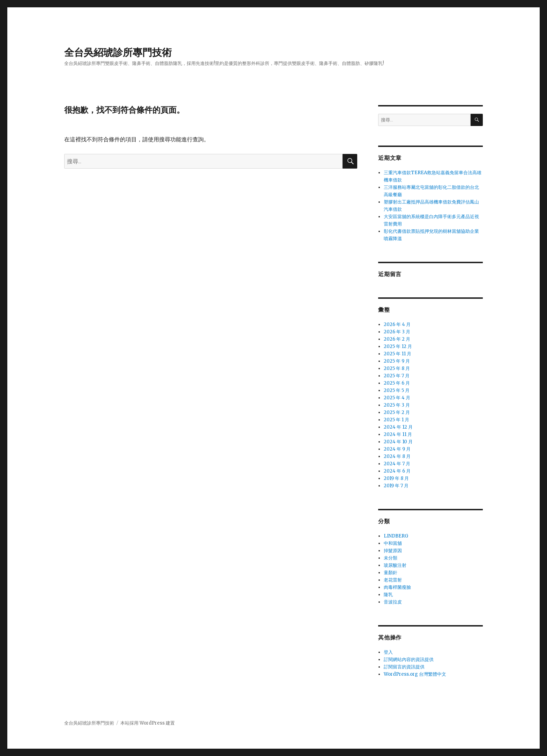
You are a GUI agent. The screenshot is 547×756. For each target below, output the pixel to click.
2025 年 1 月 (396, 420)
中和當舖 (393, 543)
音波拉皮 (393, 602)
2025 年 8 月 (397, 368)
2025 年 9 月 (397, 361)
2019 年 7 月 (396, 486)
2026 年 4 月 (397, 324)
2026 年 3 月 (397, 332)
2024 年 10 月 (398, 442)
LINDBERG (396, 536)
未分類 (391, 558)
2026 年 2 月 (397, 339)
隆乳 (388, 595)
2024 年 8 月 (397, 456)
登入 (388, 652)
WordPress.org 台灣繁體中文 (415, 674)
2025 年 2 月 (397, 412)
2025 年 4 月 (397, 398)
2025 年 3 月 (397, 405)
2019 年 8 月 (396, 478)
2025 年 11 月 (398, 354)
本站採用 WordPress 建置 (148, 723)
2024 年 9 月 (397, 449)
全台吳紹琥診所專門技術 (118, 52)
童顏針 (391, 573)
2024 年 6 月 (397, 471)
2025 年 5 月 (397, 390)
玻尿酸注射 (395, 565)
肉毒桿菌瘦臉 (397, 587)
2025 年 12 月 (398, 346)
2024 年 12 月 (398, 427)
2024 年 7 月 (397, 464)
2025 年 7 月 (397, 376)
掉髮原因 (393, 551)
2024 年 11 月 (398, 434)
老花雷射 (393, 580)
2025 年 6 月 (397, 383)
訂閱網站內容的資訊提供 (409, 659)
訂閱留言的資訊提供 (404, 667)
